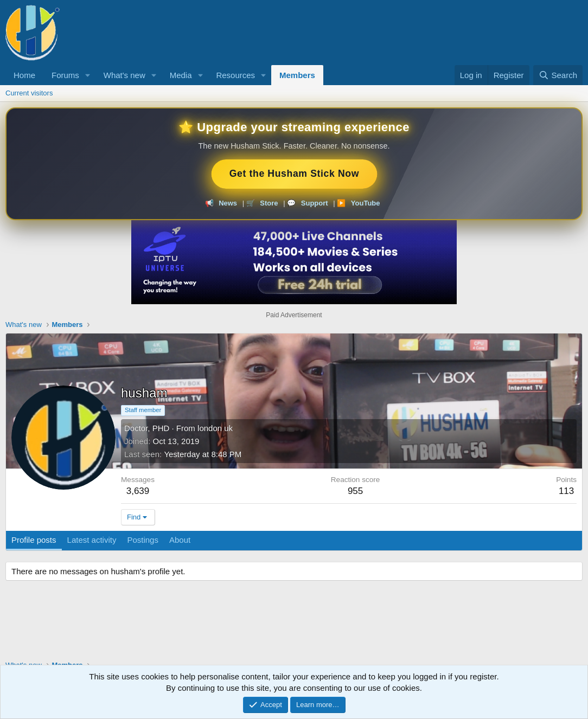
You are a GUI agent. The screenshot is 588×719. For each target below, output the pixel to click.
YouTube (366, 203)
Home (24, 75)
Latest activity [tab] (92, 540)
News (228, 203)
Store (269, 203)
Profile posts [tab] (34, 540)
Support (315, 203)
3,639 (138, 491)
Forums (65, 75)
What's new (124, 75)
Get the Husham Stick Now (294, 174)
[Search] (558, 75)
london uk (215, 428)
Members (297, 75)
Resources (235, 75)
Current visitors (29, 93)
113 (566, 491)
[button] (88, 75)
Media (181, 75)
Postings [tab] (143, 540)
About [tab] (180, 540)
